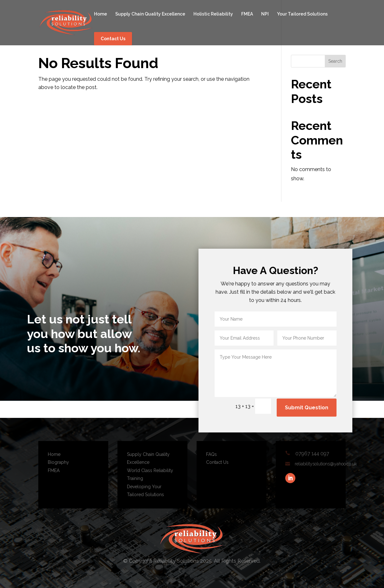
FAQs (211, 454)
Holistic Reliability (213, 14)
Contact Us (113, 39)
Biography (58, 462)
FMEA (247, 14)
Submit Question (307, 408)
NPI (265, 14)
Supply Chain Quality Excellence (150, 14)
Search (335, 61)
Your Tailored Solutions (302, 14)
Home (101, 14)
